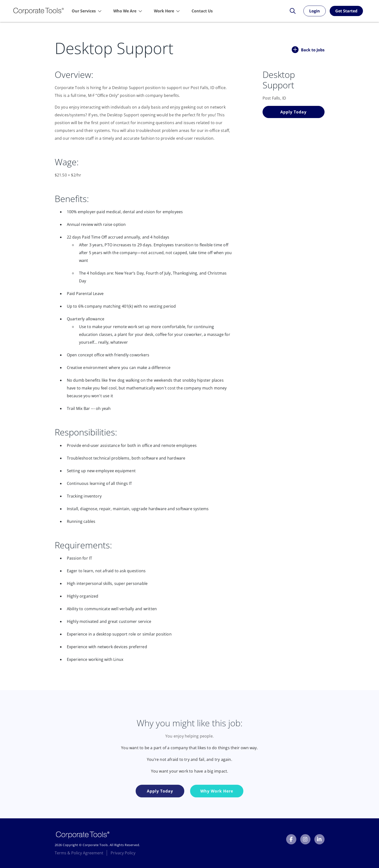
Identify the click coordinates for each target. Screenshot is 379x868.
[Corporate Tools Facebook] (291, 839)
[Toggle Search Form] (290, 11)
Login (315, 11)
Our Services (84, 11)
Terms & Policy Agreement (79, 853)
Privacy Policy (123, 853)
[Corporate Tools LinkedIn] (319, 839)
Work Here (164, 11)
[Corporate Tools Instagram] (305, 839)
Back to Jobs (308, 50)
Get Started (346, 11)
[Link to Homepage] (39, 11)
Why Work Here (217, 803)
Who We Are (125, 11)
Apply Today (293, 112)
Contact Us (202, 11)
